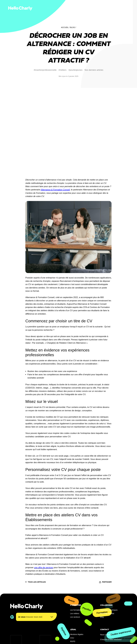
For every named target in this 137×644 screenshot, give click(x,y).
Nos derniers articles (94, 70)
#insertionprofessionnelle (45, 70)
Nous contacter (106, 597)
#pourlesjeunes (76, 70)
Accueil (65, 27)
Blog (72, 27)
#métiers (63, 70)
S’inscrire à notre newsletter (111, 602)
